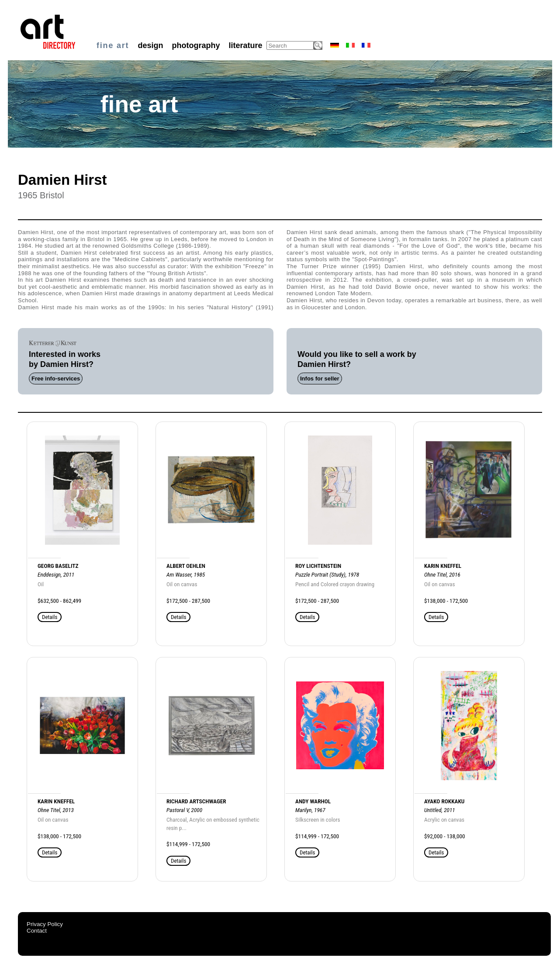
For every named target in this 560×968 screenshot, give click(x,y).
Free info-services (56, 379)
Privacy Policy (45, 924)
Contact (37, 931)
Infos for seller (320, 379)
